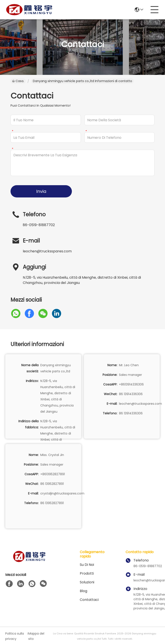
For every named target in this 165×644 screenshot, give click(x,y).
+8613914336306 (131, 384)
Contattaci (89, 600)
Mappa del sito (36, 636)
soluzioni (87, 582)
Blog (83, 591)
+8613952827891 (53, 474)
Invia (41, 191)
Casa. (18, 81)
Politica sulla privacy (15, 636)
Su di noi (87, 565)
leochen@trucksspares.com (47, 251)
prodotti (87, 573)
